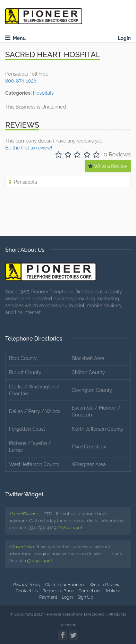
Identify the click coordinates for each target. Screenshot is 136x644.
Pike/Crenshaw (89, 447)
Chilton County (88, 372)
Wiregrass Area (89, 464)
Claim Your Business (65, 585)
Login (124, 38)
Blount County (25, 372)
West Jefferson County (34, 464)
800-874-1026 (21, 81)
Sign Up (85, 597)
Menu (15, 38)
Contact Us (27, 591)
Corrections (90, 591)
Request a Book (58, 591)
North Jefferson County (98, 429)
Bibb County (23, 358)
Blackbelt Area (88, 358)
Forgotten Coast (27, 429)
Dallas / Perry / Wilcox (35, 411)
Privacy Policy (27, 585)
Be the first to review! (29, 148)
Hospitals (43, 93)
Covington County (92, 390)
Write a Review (108, 166)
